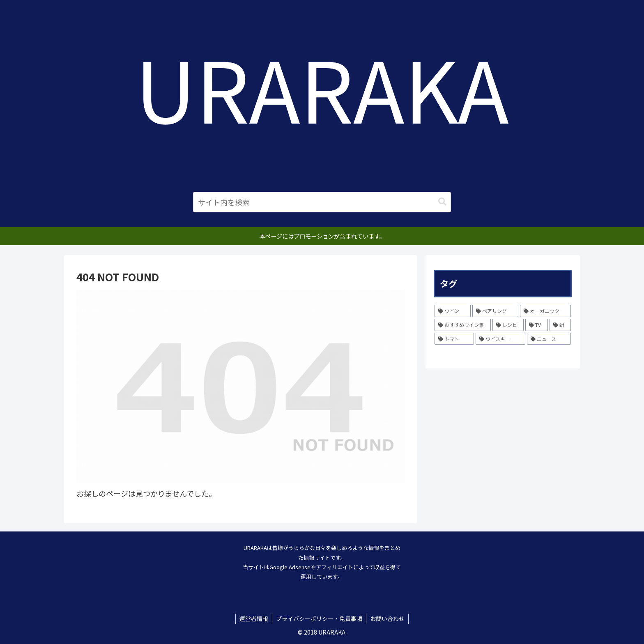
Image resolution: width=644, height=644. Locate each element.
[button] (442, 202)
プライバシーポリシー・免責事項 (319, 619)
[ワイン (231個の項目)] (453, 311)
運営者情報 (253, 619)
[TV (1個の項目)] (537, 325)
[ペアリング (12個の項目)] (495, 311)
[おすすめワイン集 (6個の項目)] (463, 325)
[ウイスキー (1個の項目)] (500, 339)
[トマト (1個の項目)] (454, 339)
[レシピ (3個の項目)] (508, 325)
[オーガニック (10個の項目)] (545, 311)
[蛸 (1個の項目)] (560, 325)
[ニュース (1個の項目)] (549, 339)
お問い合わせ (388, 619)
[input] (322, 202)
